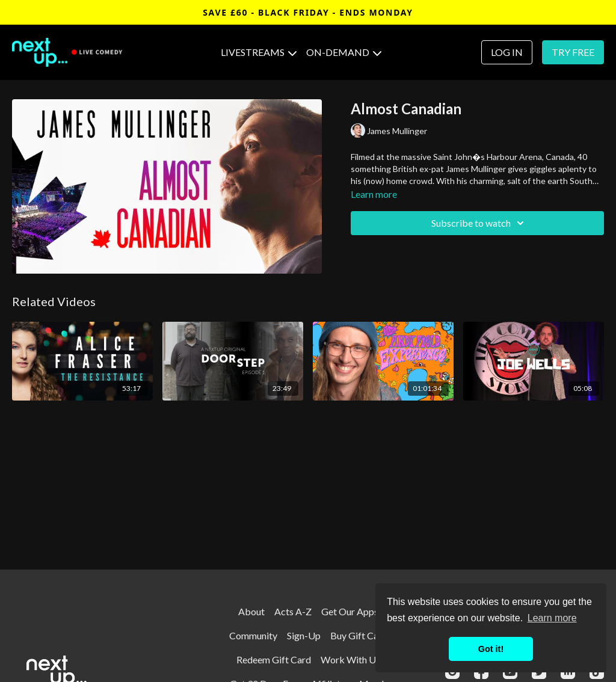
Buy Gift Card (359, 635)
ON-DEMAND (344, 52)
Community (253, 635)
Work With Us (350, 659)
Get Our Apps (350, 611)
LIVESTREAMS (259, 52)
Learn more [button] (552, 618)
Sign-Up (304, 635)
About (251, 611)
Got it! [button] (491, 649)
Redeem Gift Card (274, 659)
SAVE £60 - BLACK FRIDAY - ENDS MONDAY (308, 12)
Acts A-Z (293, 611)
